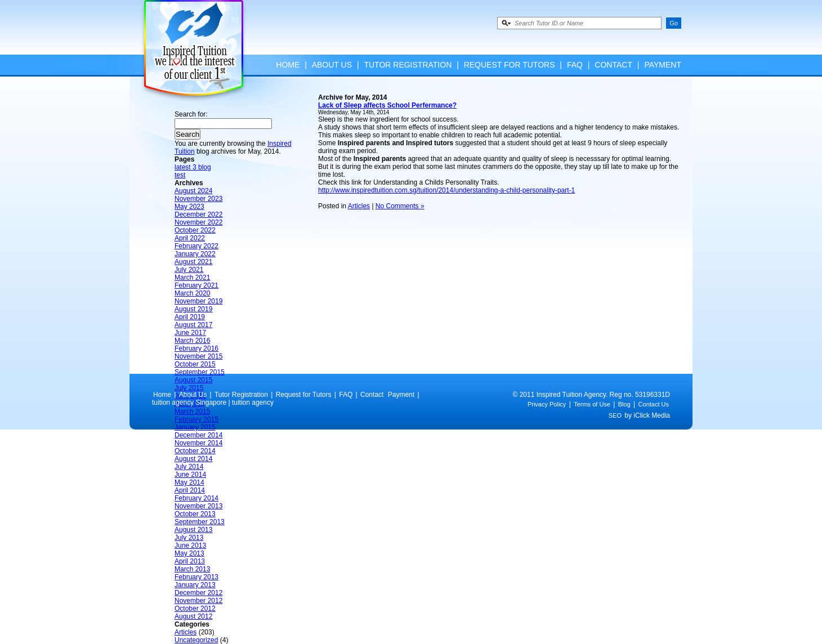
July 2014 (189, 467)
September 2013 (200, 522)
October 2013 (195, 514)
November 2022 (198, 222)
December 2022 (198, 214)
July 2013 (189, 538)
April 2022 (190, 238)
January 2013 (195, 585)
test (180, 175)
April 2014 (190, 490)
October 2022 (195, 230)
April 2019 (190, 317)
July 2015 (189, 388)
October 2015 (195, 364)
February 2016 (196, 348)
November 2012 (198, 601)
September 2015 (200, 372)
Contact (613, 65)
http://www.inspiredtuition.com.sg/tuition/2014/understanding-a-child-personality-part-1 (446, 190)
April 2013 (190, 561)
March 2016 (192, 341)
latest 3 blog (193, 167)
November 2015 (198, 356)
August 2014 (193, 459)
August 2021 (193, 262)
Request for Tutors (510, 65)
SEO (615, 415)
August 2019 (193, 309)
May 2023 (189, 207)
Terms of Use (592, 404)
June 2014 (190, 475)
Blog (624, 404)
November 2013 (198, 506)
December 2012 (198, 593)
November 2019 (198, 301)
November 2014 (198, 443)
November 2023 (198, 199)
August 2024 (193, 191)
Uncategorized (196, 640)
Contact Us (654, 404)
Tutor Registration (408, 65)
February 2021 (196, 285)
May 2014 (189, 482)
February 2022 (196, 246)
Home (288, 65)
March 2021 (192, 278)
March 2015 (192, 412)
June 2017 (190, 333)
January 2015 (195, 427)
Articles (186, 632)
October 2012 (195, 609)
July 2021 (189, 270)
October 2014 (195, 451)
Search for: (191, 114)
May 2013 (189, 553)
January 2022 (195, 254)
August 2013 (193, 530)
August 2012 (193, 616)
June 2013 (190, 545)
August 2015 (193, 380)
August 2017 (193, 325)
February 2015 (196, 419)
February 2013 (196, 577)
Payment (663, 65)
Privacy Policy (547, 404)
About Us (332, 65)
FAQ (575, 65)
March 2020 (192, 293)
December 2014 (198, 435)
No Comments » (400, 206)
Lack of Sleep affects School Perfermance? (387, 105)
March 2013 (192, 569)
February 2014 (196, 498)
